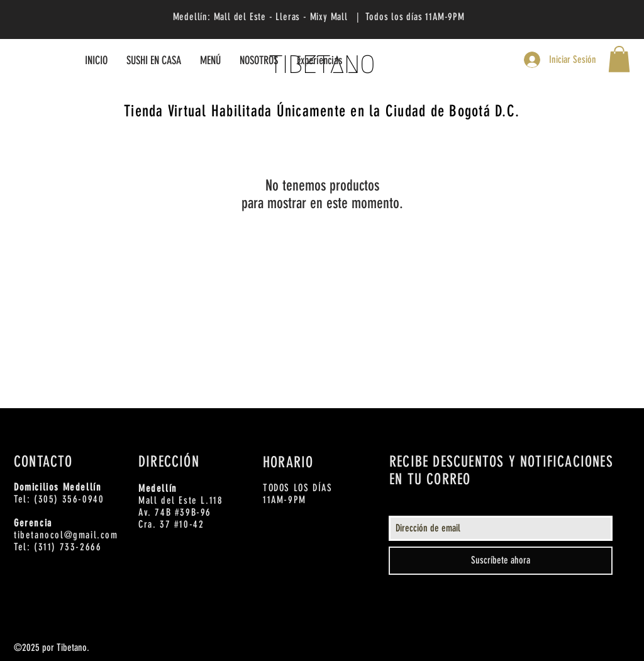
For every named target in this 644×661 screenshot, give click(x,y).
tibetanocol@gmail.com (66, 535)
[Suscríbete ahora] (501, 561)
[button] (619, 59)
